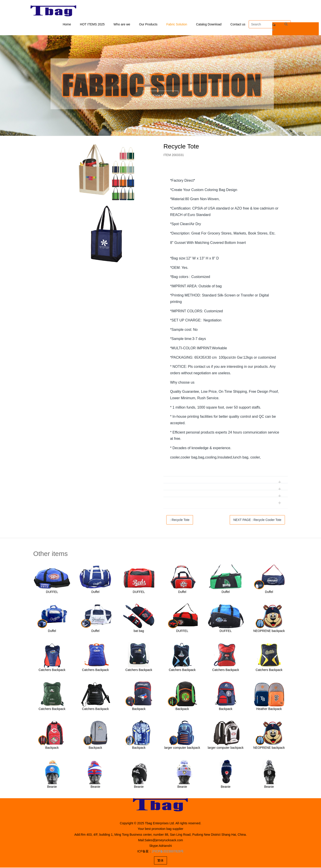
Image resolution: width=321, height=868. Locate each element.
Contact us (238, 25)
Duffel (95, 592)
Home (67, 25)
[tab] (226, 171)
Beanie (52, 787)
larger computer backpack (182, 748)
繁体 (160, 861)
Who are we (122, 25)
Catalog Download (209, 25)
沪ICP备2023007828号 (168, 852)
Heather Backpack (269, 709)
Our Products (148, 25)
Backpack (139, 709)
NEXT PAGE (257, 520)
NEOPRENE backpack (269, 631)
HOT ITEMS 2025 (92, 25)
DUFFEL (52, 592)
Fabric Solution (177, 25)
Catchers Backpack (52, 670)
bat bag (139, 631)
